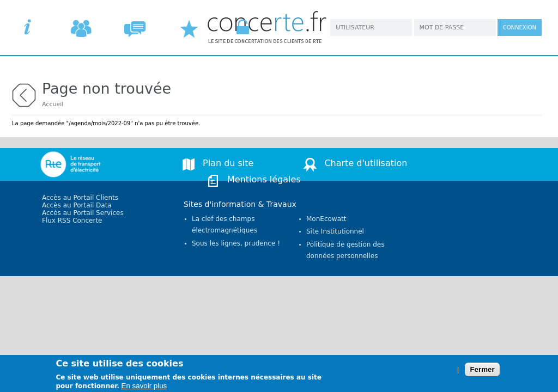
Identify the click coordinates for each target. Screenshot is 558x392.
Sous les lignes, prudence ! (236, 243)
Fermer (482, 372)
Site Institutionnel (335, 231)
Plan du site (228, 163)
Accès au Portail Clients (80, 198)
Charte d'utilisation (366, 163)
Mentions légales (264, 179)
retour (24, 94)
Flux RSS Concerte (72, 220)
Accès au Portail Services (83, 213)
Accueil (53, 104)
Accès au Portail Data (77, 205)
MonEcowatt (326, 219)
